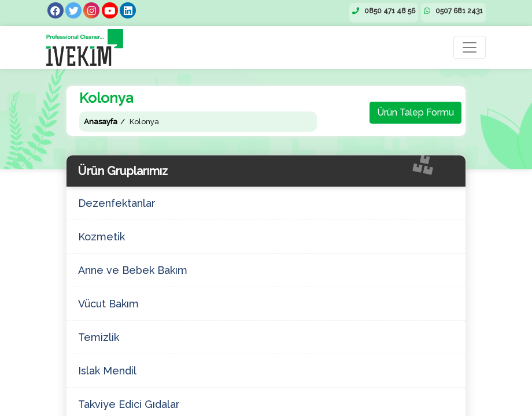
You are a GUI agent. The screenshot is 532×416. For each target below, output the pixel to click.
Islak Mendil (107, 371)
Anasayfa (101, 122)
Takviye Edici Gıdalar (129, 404)
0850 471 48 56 (384, 11)
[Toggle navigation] (470, 47)
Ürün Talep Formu (415, 112)
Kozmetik (101, 237)
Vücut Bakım (108, 304)
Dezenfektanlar (117, 203)
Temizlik (99, 337)
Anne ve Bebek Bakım (133, 270)
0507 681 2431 (453, 11)
